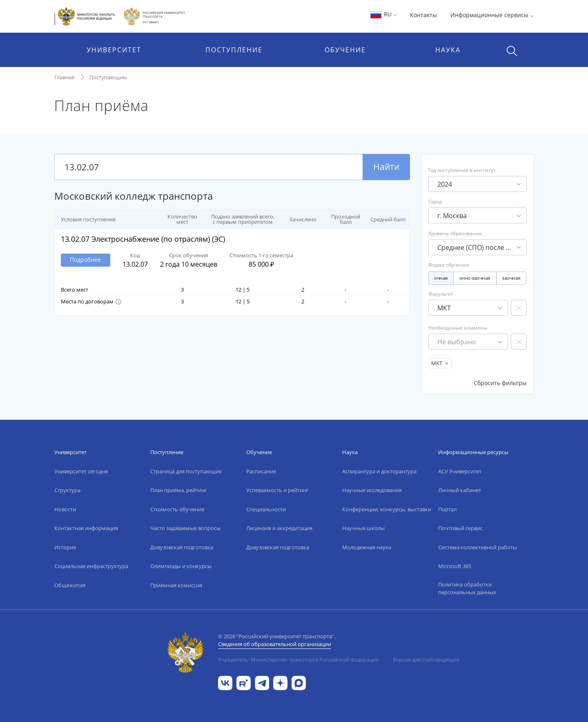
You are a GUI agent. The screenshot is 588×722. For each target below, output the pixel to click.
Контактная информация (86, 528)
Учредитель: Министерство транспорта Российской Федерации (298, 660)
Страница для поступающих (186, 471)
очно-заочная (475, 278)
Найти (386, 167)
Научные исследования (372, 490)
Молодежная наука (367, 547)
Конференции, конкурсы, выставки (387, 509)
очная (441, 278)
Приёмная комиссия (176, 585)
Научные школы (363, 528)
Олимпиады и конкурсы (181, 566)
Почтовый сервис (460, 528)
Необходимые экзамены (468, 337)
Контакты (423, 15)
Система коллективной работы (478, 547)
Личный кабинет (460, 490)
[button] (118, 302)
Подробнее (85, 260)
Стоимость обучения (177, 509)
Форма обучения (449, 265)
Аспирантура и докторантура (379, 471)
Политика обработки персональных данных (467, 588)
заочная (511, 278)
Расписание (261, 471)
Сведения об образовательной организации (275, 644)
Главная (64, 77)
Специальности (266, 509)
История (65, 547)
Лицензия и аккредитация (279, 528)
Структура (67, 490)
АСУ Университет (460, 471)
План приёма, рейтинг (179, 490)
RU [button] (383, 14)
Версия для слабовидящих (426, 660)
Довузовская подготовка (182, 547)
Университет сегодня (81, 471)
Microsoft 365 (455, 566)
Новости (65, 509)
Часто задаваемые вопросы (185, 528)
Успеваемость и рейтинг (277, 490)
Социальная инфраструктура (91, 566)
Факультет (468, 303)
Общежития (70, 585)
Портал (447, 509)
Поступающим (108, 77)
